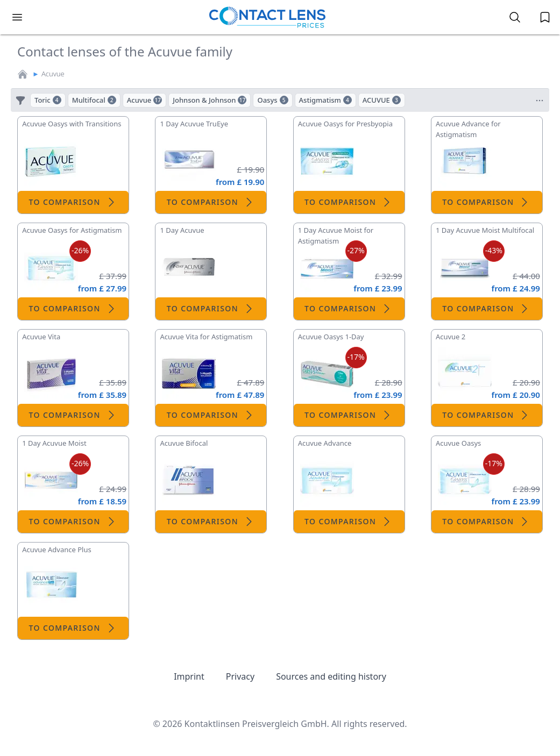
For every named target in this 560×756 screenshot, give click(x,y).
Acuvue (53, 74)
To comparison (73, 202)
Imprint (189, 676)
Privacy (240, 676)
